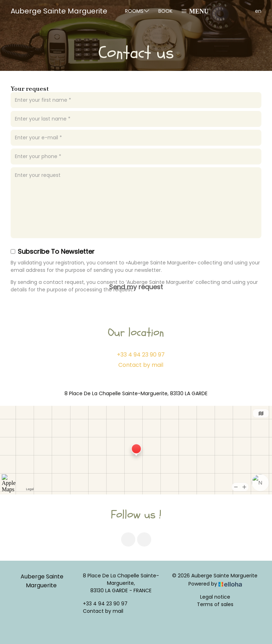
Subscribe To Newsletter (53, 251)
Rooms (137, 11)
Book (165, 11)
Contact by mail (141, 365)
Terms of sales (215, 604)
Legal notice (215, 597)
